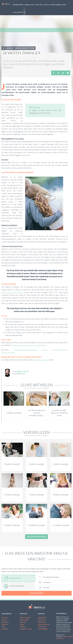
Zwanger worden (18, 5)
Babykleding (42, 617)
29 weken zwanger (42, 360)
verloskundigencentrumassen (25, 350)
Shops (64, 5)
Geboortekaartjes (44, 624)
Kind (41, 5)
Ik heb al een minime (14, 586)
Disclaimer (5, 629)
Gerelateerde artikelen (37, 537)
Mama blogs (42, 626)
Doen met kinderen (56, 5)
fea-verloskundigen (60, 350)
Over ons (4, 617)
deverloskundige (8, 352)
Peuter (37, 5)
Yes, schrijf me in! (36, 593)
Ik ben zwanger (12, 578)
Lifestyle (46, 5)
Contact (4, 620)
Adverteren (5, 622)
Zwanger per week (26, 629)
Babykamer (42, 622)
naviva (45, 350)
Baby (32, 5)
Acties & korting (18, 12)
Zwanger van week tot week (25, 48)
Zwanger (27, 5)
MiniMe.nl (6, 4)
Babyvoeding (24, 620)
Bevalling (23, 622)
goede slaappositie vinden (12, 292)
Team (3, 626)
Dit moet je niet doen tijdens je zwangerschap (28, 345)
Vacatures (5, 624)
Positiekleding (43, 629)
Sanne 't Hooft (23, 371)
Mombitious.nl (61, 638)
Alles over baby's (25, 617)
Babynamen (42, 620)
